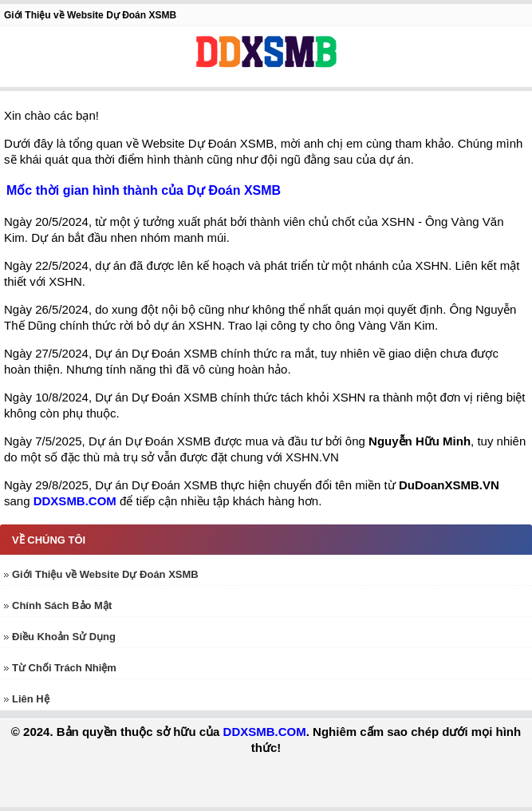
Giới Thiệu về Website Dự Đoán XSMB (105, 574)
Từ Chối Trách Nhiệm (64, 668)
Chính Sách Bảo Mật (62, 605)
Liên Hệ (31, 699)
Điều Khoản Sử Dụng (64, 637)
